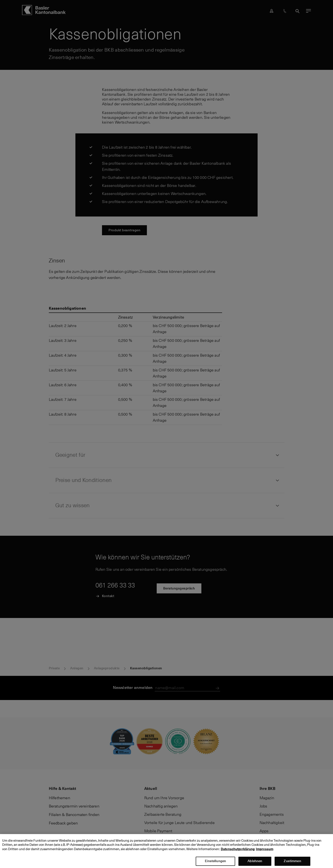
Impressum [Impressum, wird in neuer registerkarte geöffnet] (265, 852)
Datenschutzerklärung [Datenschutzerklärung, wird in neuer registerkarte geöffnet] (238, 852)
